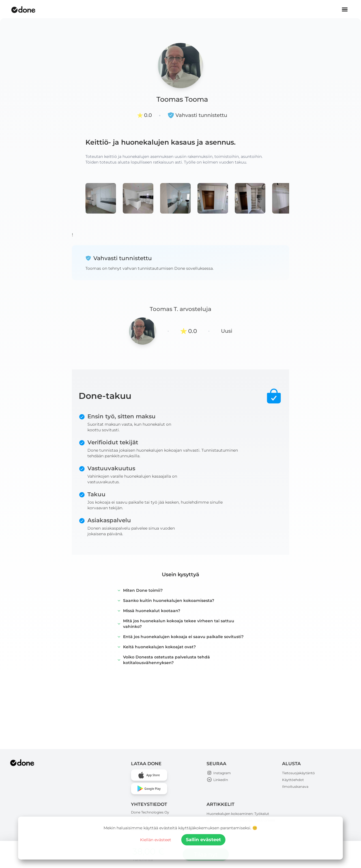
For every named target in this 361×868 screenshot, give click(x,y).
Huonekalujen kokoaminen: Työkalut (238, 814)
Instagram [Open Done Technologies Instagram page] (219, 773)
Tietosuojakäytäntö (298, 773)
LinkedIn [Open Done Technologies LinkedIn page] (217, 780)
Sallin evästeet (203, 840)
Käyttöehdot (293, 780)
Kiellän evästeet (156, 840)
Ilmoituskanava (295, 787)
